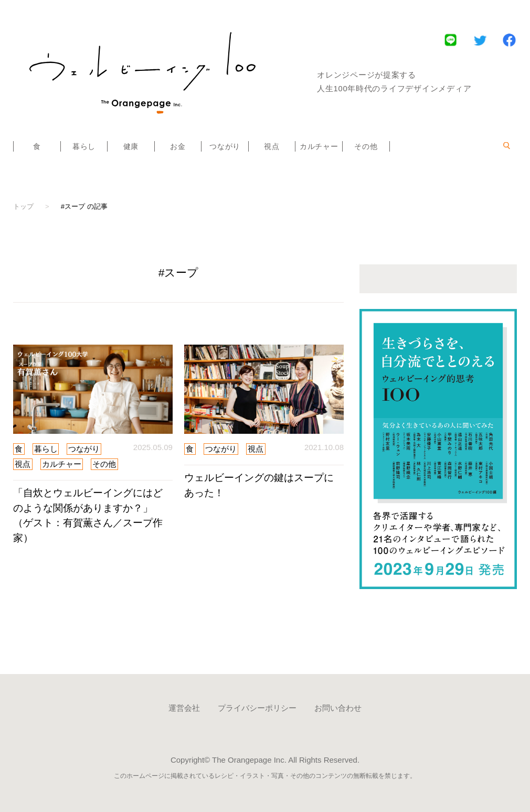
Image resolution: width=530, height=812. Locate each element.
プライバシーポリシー (257, 708)
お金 (178, 146)
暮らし (84, 146)
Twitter (480, 40)
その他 (366, 146)
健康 (131, 146)
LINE (450, 40)
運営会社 (184, 708)
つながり (225, 146)
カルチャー (319, 146)
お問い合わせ (338, 708)
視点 (272, 146)
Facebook (509, 40)
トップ (23, 206)
